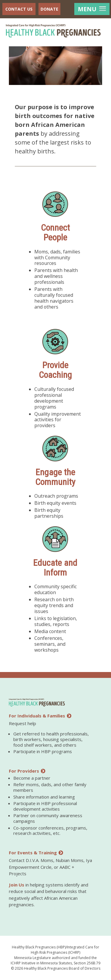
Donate (49, 9)
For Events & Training (36, 853)
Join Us (17, 885)
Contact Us (19, 9)
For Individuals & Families (40, 716)
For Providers (27, 771)
